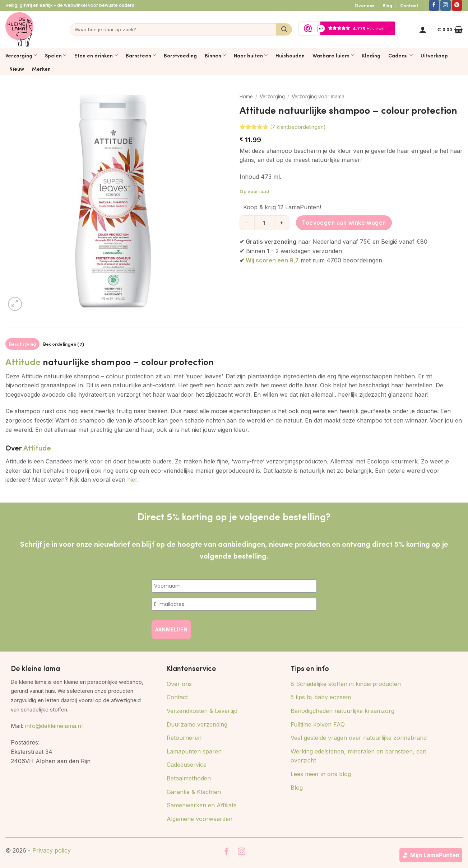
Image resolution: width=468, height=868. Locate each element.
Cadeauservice (187, 765)
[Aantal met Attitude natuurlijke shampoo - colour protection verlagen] (247, 223)
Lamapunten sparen (194, 751)
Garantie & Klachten (194, 792)
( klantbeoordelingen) (298, 127)
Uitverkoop (434, 55)
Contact (409, 5)
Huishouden (290, 55)
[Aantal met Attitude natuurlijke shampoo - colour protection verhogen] (282, 223)
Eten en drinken (96, 55)
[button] (423, 29)
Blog (387, 5)
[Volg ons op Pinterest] (457, 5)
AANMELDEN (172, 629)
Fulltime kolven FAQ (318, 724)
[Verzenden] (284, 29)
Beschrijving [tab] (23, 344)
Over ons (364, 5)
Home (246, 97)
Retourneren (184, 738)
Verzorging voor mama (318, 97)
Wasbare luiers (333, 55)
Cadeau (400, 55)
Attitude (23, 361)
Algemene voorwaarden (200, 819)
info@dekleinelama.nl (54, 726)
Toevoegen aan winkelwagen (344, 223)
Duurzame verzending (197, 724)
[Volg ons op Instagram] (446, 5)
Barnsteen (141, 55)
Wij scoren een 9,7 (272, 260)
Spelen (56, 55)
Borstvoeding (180, 55)
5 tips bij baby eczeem (321, 697)
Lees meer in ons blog (321, 774)
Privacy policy (52, 850)
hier (132, 480)
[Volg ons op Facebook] (434, 5)
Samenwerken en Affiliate (202, 805)
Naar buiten (251, 55)
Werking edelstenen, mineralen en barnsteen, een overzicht (358, 756)
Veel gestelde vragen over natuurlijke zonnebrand (359, 738)
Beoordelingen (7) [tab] (64, 344)
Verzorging (21, 55)
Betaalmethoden (189, 778)
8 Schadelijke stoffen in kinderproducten (346, 684)
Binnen (215, 55)
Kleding (371, 55)
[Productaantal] (264, 223)
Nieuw (17, 69)
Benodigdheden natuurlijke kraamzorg (342, 711)
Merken (41, 69)
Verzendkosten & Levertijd (202, 711)
